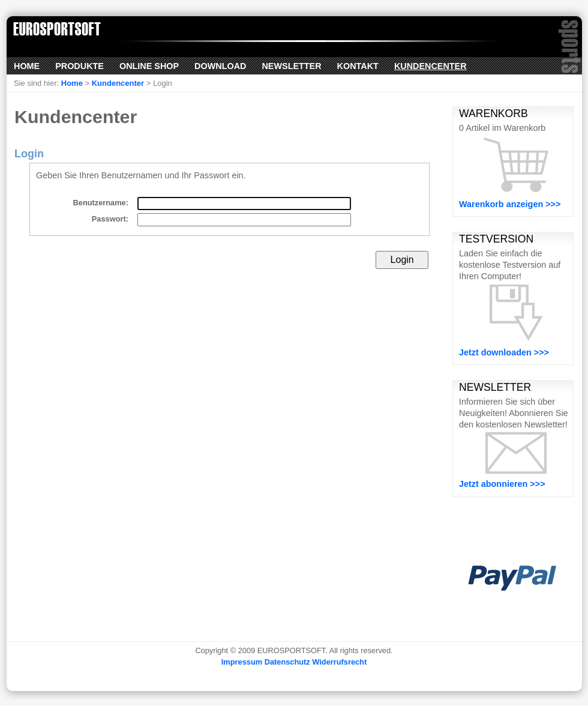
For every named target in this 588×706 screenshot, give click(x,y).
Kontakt (358, 66)
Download (220, 66)
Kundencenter (430, 66)
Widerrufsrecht (339, 662)
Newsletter (291, 66)
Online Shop (149, 66)
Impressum (242, 662)
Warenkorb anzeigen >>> (510, 204)
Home (27, 66)
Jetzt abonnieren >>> (502, 484)
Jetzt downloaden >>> (504, 352)
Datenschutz (287, 662)
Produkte (79, 66)
